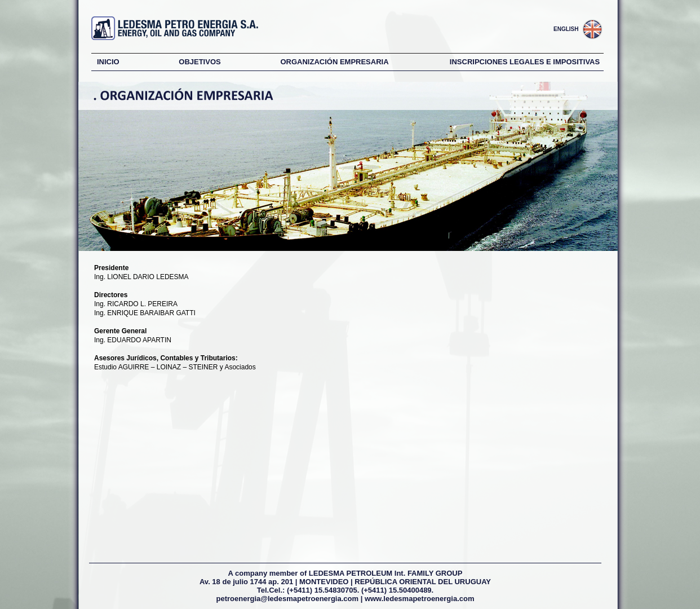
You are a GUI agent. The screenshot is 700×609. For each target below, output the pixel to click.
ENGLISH (566, 29)
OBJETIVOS (200, 62)
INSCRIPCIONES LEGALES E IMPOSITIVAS (525, 62)
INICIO (108, 62)
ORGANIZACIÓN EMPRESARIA (334, 62)
